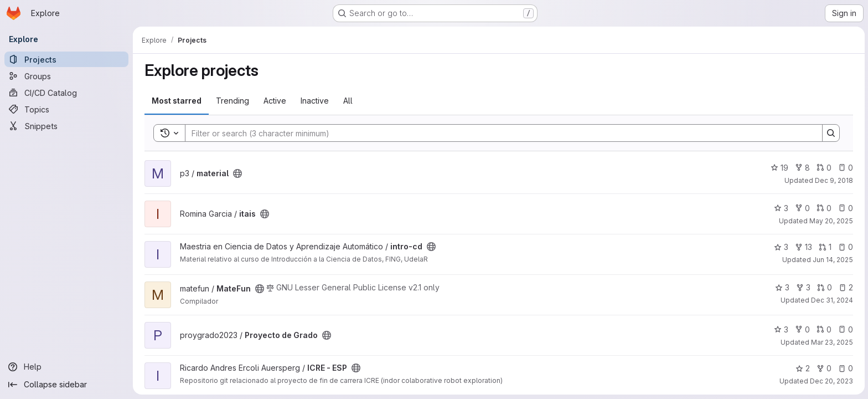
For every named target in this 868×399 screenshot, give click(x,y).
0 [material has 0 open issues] (845, 168)
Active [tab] (274, 101)
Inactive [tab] (314, 101)
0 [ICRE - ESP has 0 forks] (823, 368)
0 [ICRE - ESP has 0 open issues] (845, 368)
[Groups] (66, 76)
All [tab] (347, 101)
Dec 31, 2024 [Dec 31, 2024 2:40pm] (831, 300)
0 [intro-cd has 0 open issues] (845, 247)
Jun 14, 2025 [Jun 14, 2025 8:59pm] (832, 260)
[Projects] (66, 59)
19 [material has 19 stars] (779, 168)
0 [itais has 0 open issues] (845, 208)
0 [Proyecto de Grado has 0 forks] (802, 329)
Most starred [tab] (176, 101)
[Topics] (66, 109)
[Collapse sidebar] (66, 385)
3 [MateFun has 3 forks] (803, 287)
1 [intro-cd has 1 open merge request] (825, 247)
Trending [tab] (232, 101)
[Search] (498, 133)
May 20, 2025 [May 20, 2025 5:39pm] (831, 221)
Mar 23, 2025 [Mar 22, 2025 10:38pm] (831, 342)
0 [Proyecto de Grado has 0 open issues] (845, 329)
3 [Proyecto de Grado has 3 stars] (781, 329)
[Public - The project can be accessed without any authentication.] (237, 173)
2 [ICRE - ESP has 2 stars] (802, 368)
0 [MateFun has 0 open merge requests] (824, 287)
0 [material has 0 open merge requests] (823, 168)
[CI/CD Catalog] (66, 93)
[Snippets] (66, 126)
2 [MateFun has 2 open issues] (845, 287)
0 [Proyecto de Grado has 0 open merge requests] (823, 329)
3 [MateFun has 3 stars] (782, 287)
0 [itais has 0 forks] (802, 208)
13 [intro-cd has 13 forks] (803, 247)
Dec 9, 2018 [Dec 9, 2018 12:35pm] (833, 180)
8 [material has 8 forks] (802, 168)
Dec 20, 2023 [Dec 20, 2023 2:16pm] (831, 381)
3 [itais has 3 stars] (781, 208)
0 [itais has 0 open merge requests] (823, 208)
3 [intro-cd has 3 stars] (781, 247)
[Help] (66, 367)
